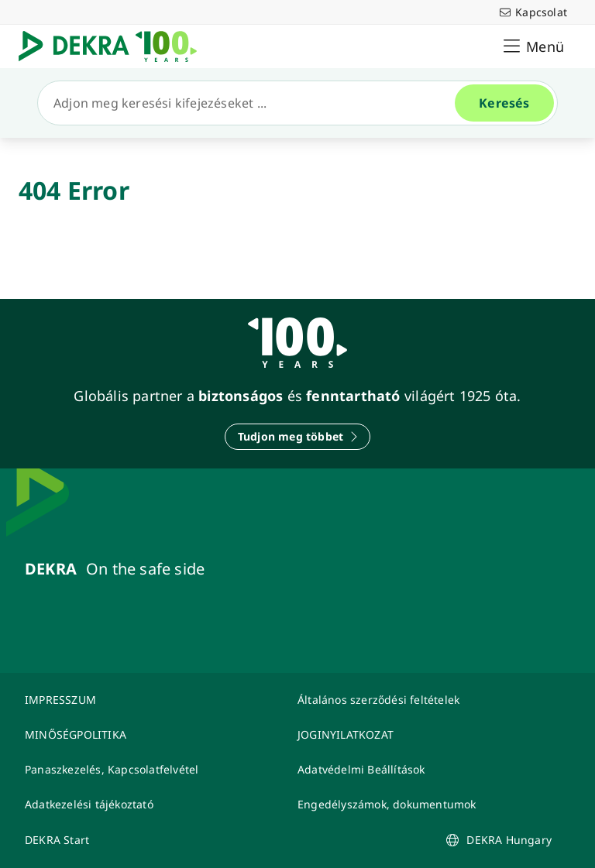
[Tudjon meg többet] (297, 437)
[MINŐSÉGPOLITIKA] (152, 734)
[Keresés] (253, 103)
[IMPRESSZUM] (152, 700)
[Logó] (114, 46)
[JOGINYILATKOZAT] (425, 734)
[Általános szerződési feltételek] (425, 700)
